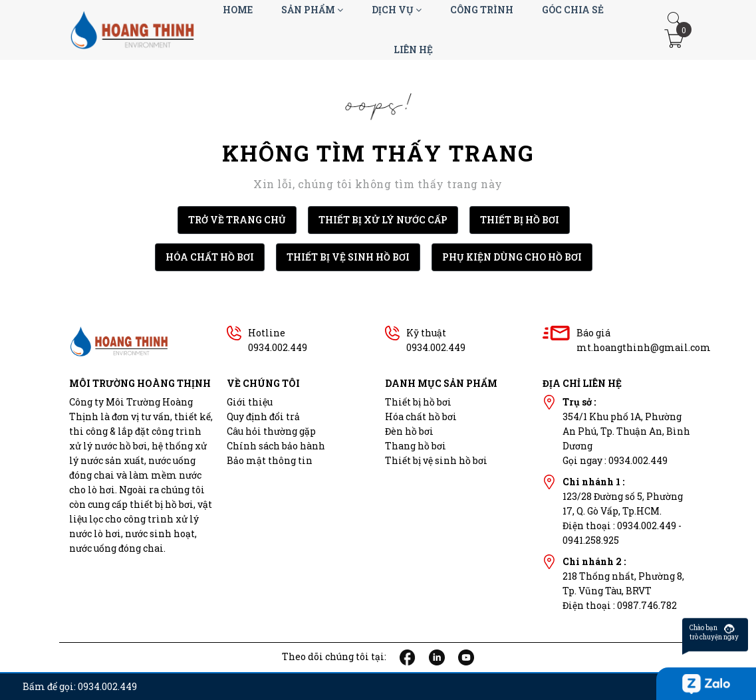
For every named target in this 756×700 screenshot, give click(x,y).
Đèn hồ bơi (409, 431)
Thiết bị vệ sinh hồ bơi (436, 460)
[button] (674, 19)
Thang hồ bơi (416, 446)
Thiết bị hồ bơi (418, 402)
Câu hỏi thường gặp (271, 431)
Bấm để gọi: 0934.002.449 (80, 686)
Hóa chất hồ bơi (421, 416)
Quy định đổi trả (263, 416)
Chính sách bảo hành (276, 446)
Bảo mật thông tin (270, 460)
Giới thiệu (250, 402)
